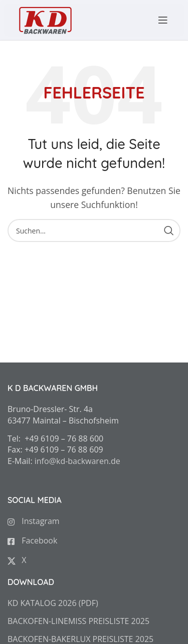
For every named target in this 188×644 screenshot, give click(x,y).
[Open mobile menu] (158, 20)
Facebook (32, 540)
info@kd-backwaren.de (77, 461)
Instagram (34, 521)
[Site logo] (45, 19)
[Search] (94, 230)
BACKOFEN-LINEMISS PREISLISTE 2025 (78, 621)
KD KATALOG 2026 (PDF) (53, 603)
